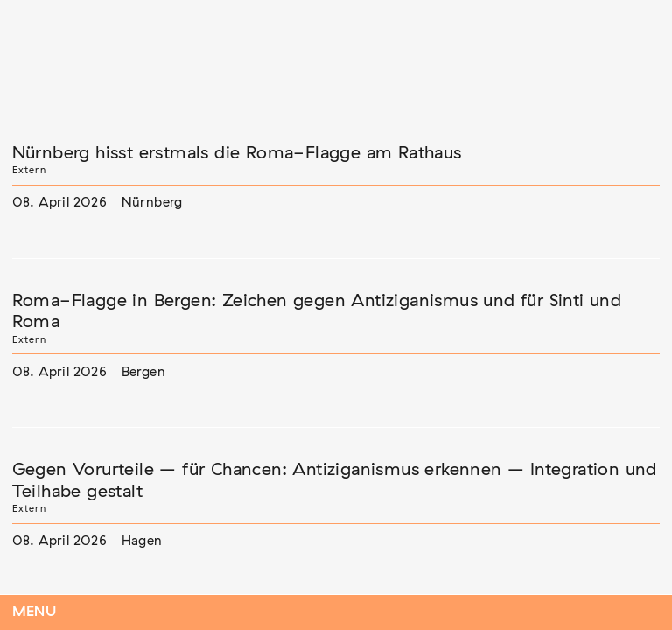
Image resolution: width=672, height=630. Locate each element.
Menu (35, 612)
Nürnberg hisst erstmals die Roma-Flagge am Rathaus (237, 153)
